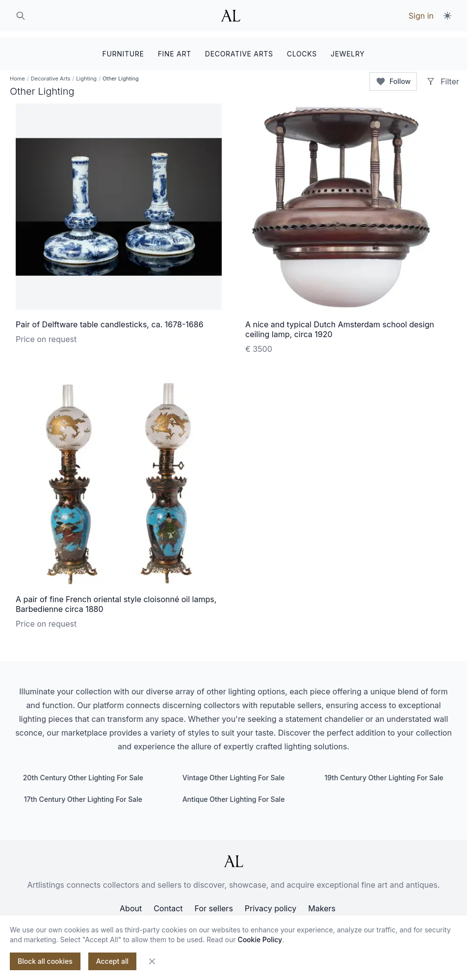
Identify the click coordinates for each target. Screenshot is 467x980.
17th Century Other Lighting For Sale (83, 794)
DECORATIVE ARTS (239, 48)
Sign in (421, 16)
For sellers (214, 903)
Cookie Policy (260, 940)
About (131, 903)
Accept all (112, 961)
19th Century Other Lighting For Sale (384, 773)
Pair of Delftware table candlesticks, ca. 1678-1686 (110, 319)
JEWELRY (348, 48)
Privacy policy (271, 903)
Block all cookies (45, 961)
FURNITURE (123, 48)
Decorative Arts (51, 74)
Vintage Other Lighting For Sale (233, 773)
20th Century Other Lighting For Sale (83, 773)
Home (17, 74)
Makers (322, 903)
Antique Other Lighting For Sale (234, 794)
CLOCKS (302, 48)
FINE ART (175, 48)
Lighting (86, 74)
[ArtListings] (233, 856)
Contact (168, 903)
